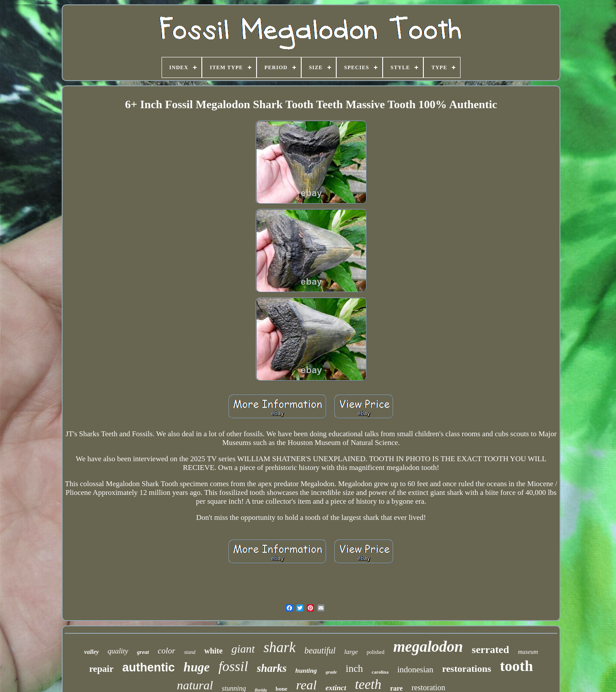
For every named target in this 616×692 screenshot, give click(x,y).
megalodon (428, 647)
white (213, 651)
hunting (306, 671)
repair (102, 669)
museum (528, 652)
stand (190, 652)
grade (331, 672)
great (143, 652)
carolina (380, 672)
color (166, 651)
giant (243, 649)
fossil (233, 666)
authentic (148, 667)
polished (375, 652)
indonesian (415, 669)
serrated (491, 650)
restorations (467, 669)
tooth (517, 666)
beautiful (320, 650)
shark (280, 647)
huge (197, 667)
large (351, 652)
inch (355, 669)
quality (118, 651)
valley (91, 652)
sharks (272, 668)
